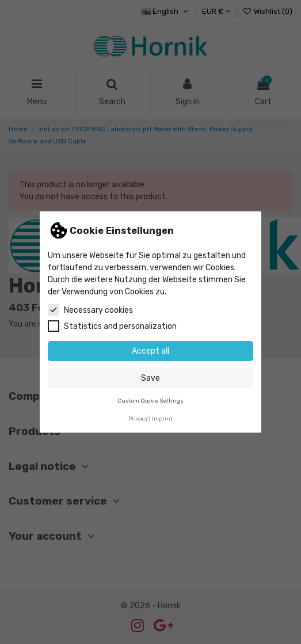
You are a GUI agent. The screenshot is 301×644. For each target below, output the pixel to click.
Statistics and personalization (112, 326)
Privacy (138, 418)
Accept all (150, 351)
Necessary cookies (90, 310)
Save (150, 378)
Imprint (162, 418)
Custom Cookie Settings (150, 401)
